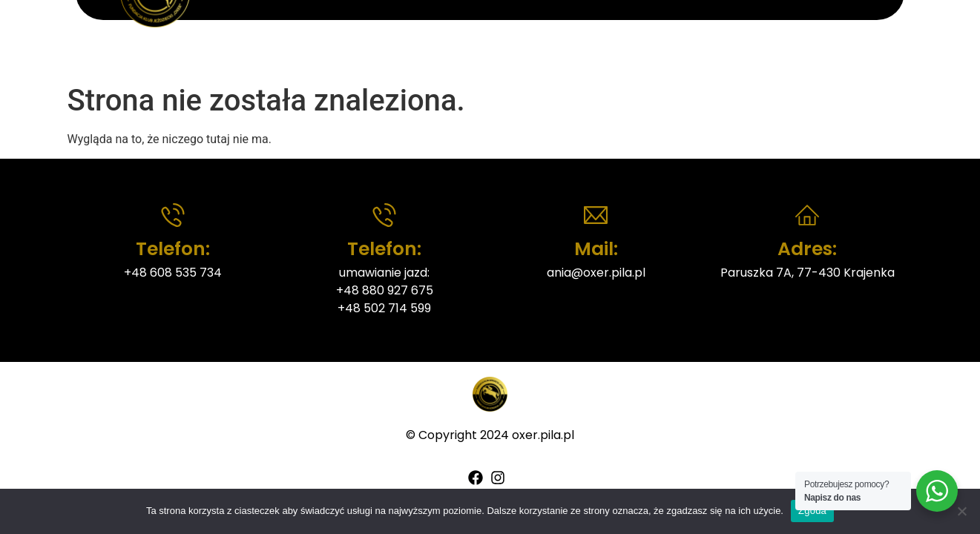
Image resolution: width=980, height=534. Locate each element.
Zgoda (812, 511)
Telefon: (173, 249)
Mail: (596, 249)
